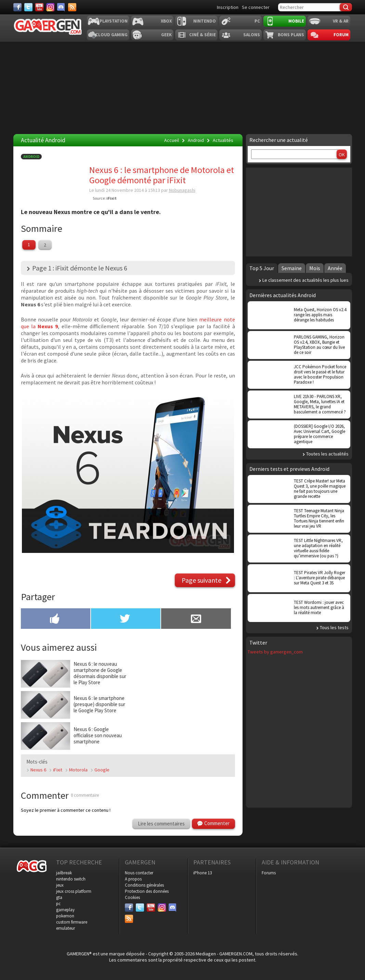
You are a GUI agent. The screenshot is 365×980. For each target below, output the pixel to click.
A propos (133, 879)
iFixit (112, 198)
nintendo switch (71, 879)
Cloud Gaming (112, 35)
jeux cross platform (74, 891)
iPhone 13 (203, 873)
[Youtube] (39, 7)
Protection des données (147, 891)
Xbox (166, 21)
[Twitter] (28, 7)
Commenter (217, 823)
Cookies (132, 897)
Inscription (228, 7)
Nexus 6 (38, 770)
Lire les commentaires (161, 824)
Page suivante (201, 580)
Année (335, 268)
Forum (341, 35)
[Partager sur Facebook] (56, 619)
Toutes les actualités (327, 454)
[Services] (72, 7)
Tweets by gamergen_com (275, 652)
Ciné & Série (203, 35)
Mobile (296, 21)
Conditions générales (144, 885)
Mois (315, 268)
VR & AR (341, 21)
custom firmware (72, 922)
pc (58, 904)
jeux (60, 885)
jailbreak (64, 873)
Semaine (292, 268)
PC (257, 21)
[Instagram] (50, 7)
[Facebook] (17, 7)
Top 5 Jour (262, 268)
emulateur (66, 928)
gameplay (65, 910)
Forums (269, 873)
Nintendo (205, 21)
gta (59, 897)
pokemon (65, 916)
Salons (252, 35)
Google (102, 770)
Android (31, 157)
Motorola (78, 770)
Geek (166, 35)
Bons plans (291, 35)
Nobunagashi (182, 190)
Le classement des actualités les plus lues (305, 280)
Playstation (114, 21)
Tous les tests (334, 627)
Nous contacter (139, 873)
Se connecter (256, 7)
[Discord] (61, 7)
